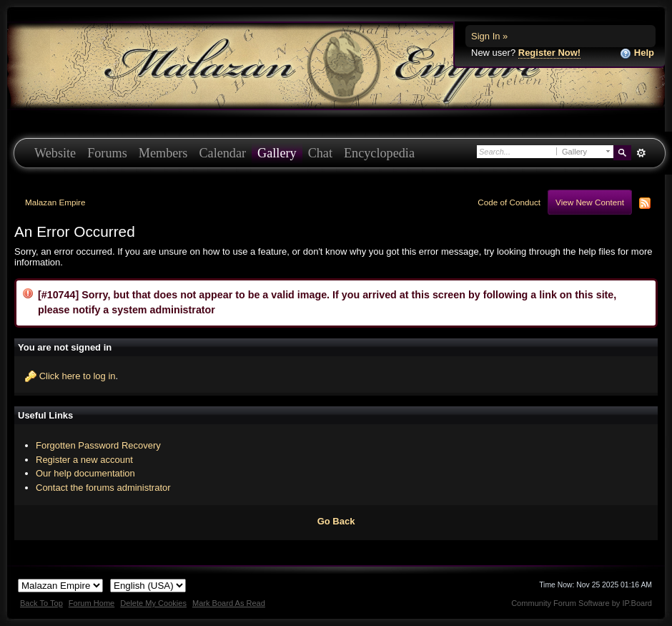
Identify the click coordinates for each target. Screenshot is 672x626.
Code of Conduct (509, 202)
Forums (107, 153)
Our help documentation (85, 473)
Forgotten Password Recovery (98, 445)
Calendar (222, 153)
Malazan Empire (55, 202)
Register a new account (84, 460)
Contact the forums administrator (103, 488)
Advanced (641, 153)
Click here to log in (78, 376)
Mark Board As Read (229, 603)
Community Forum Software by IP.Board (582, 603)
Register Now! (549, 53)
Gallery (277, 153)
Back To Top (41, 603)
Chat (320, 153)
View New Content (590, 202)
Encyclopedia (379, 153)
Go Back (336, 521)
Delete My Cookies (153, 603)
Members (163, 153)
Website (55, 153)
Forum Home (92, 603)
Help (637, 53)
